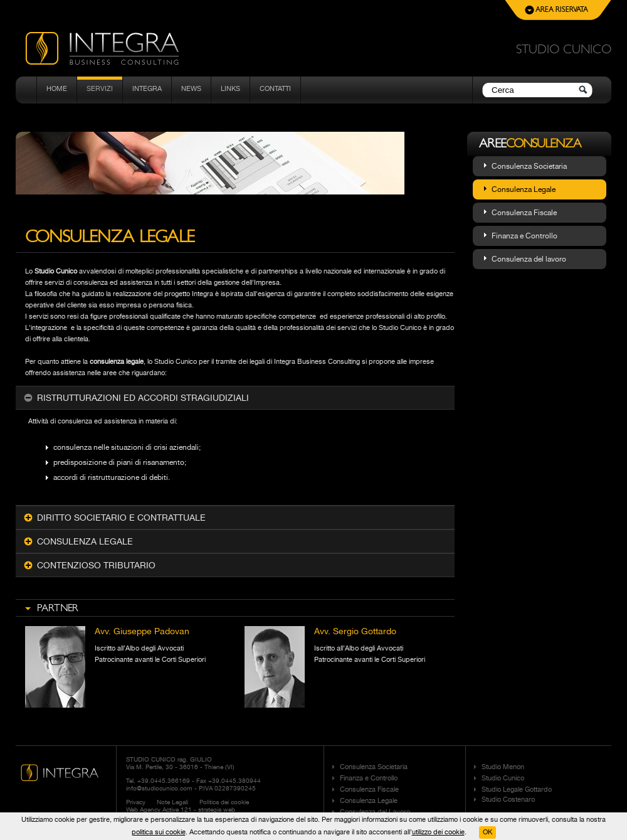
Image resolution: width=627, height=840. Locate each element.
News (191, 89)
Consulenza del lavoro (529, 259)
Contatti (275, 89)
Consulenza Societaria (529, 166)
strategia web (217, 809)
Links (230, 89)
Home (57, 89)
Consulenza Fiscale (524, 213)
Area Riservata (556, 10)
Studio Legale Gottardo (517, 789)
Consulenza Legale (524, 189)
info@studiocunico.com (159, 788)
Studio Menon (503, 767)
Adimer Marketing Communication (256, 817)
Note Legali (172, 802)
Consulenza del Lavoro (375, 812)
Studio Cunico (503, 778)
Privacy (136, 802)
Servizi (100, 89)
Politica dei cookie (224, 802)
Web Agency (143, 809)
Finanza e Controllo (524, 236)
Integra (147, 89)
